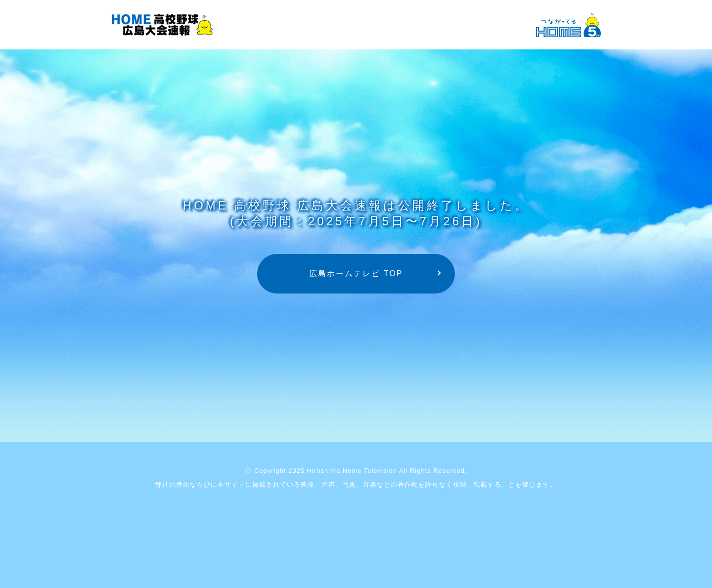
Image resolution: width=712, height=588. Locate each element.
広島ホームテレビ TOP (356, 273)
